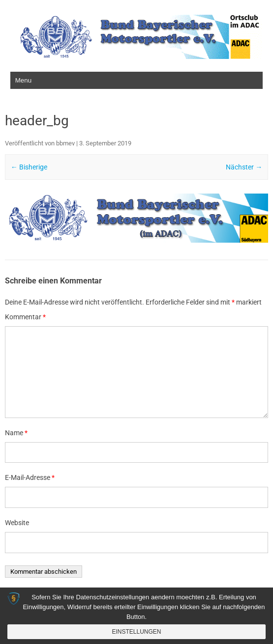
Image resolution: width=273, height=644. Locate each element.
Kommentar (25, 317)
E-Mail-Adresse (30, 477)
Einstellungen (136, 632)
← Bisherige (29, 167)
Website (17, 523)
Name (16, 433)
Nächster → (244, 167)
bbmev (65, 143)
